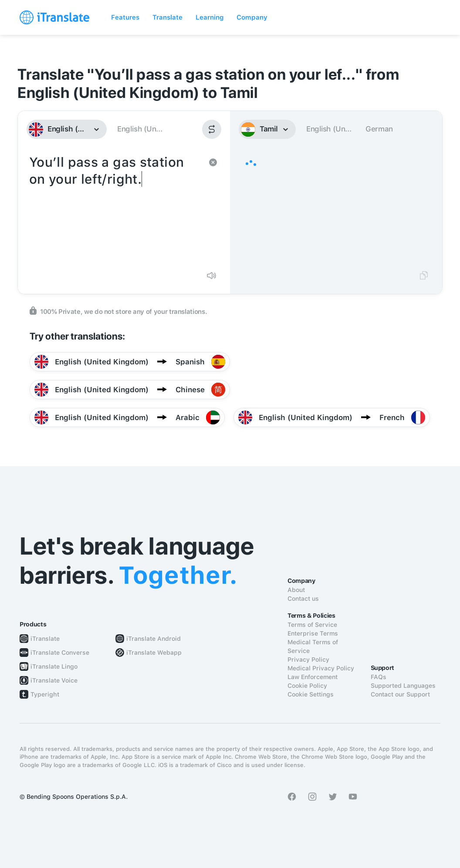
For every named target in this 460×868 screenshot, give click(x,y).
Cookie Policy (307, 686)
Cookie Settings (311, 694)
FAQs (379, 677)
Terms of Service (312, 625)
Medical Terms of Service (313, 646)
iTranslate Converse (60, 653)
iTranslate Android (154, 639)
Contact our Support (400, 694)
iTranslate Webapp (154, 653)
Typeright (45, 694)
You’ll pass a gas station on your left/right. (115, 208)
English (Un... (140, 129)
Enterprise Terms (313, 633)
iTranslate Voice (54, 680)
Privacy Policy (308, 659)
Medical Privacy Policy (321, 668)
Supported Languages (403, 686)
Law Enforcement (313, 677)
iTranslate (45, 639)
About (296, 590)
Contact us (303, 599)
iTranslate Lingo (54, 666)
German (379, 129)
